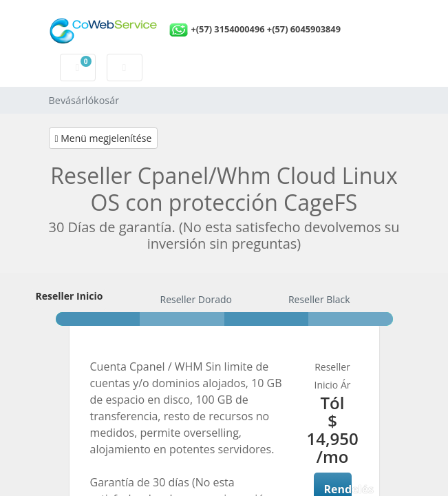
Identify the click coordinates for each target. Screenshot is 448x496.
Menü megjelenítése (104, 138)
